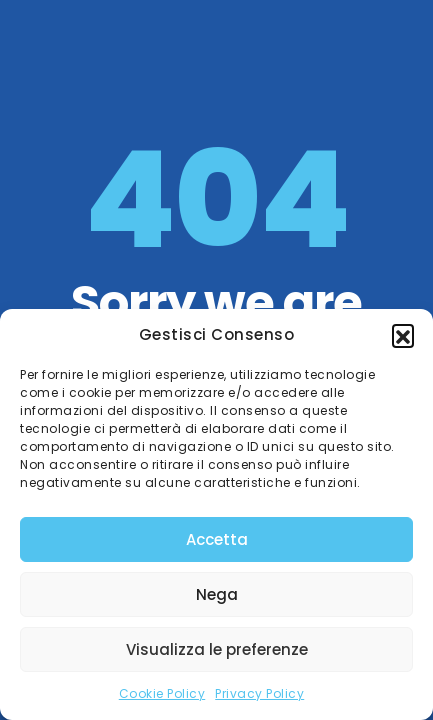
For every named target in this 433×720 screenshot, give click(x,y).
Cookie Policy (162, 693)
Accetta (217, 539)
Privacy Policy (259, 693)
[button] (403, 335)
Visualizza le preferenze (217, 649)
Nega (217, 594)
